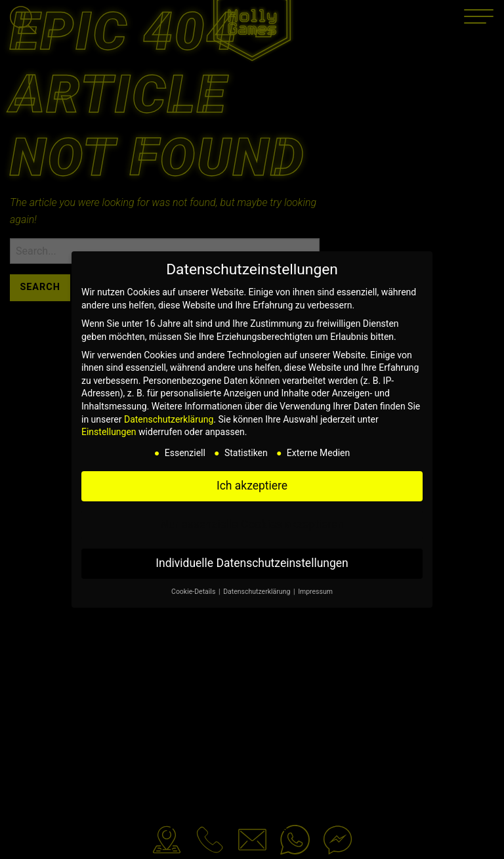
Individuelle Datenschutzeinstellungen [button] (252, 563)
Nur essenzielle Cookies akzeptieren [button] (252, 524)
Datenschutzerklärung (169, 419)
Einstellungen (109, 432)
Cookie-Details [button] (194, 592)
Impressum (315, 592)
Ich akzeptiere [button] (252, 486)
